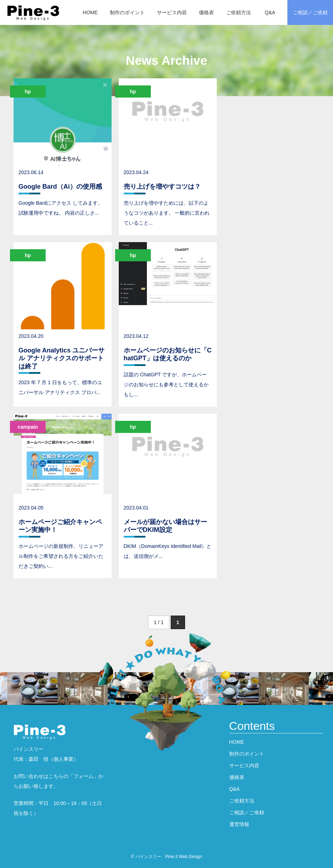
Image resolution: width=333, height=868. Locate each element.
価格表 (206, 12)
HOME (90, 12)
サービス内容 (172, 12)
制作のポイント (127, 12)
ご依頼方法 (239, 12)
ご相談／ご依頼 (310, 12)
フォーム (83, 776)
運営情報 (239, 824)
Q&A (270, 12)
